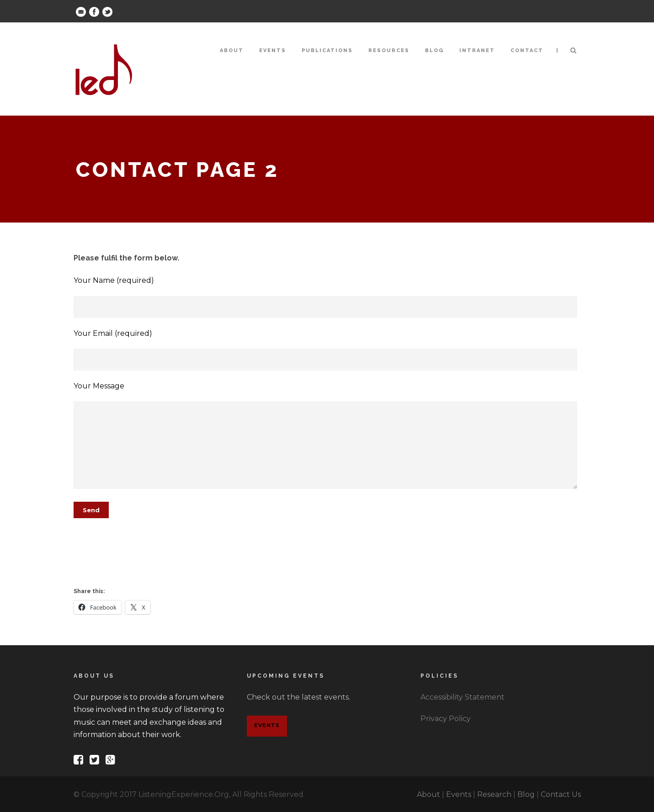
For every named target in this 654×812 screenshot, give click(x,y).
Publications (327, 50)
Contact (527, 50)
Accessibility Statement (463, 697)
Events (273, 50)
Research (494, 794)
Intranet (477, 50)
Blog (434, 50)
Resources (389, 50)
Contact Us (561, 794)
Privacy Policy (446, 719)
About (232, 50)
